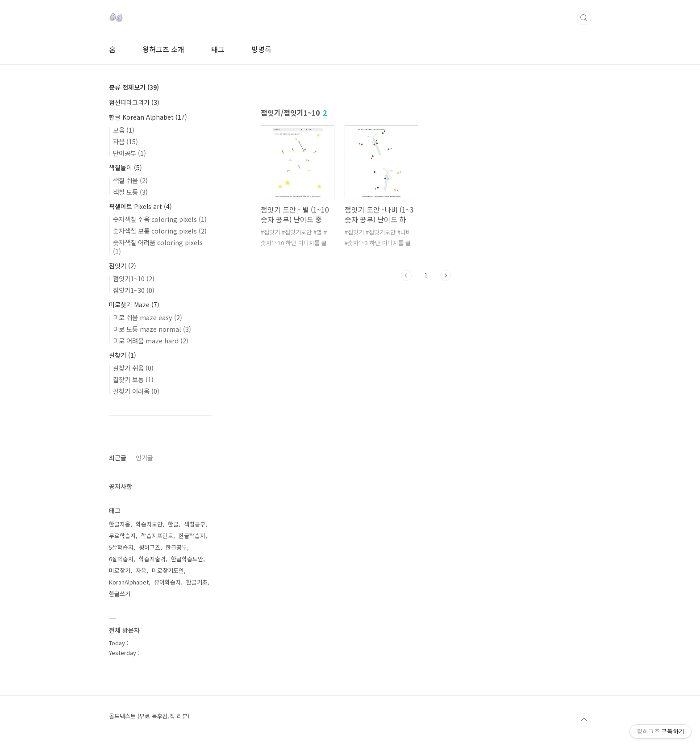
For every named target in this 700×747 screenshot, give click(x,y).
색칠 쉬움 (130, 180)
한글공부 (176, 547)
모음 (124, 130)
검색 (584, 18)
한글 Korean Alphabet (148, 117)
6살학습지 (121, 559)
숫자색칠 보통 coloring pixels (160, 231)
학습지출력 (152, 559)
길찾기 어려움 (136, 391)
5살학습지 (121, 547)
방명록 (261, 49)
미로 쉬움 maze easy (148, 317)
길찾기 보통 (133, 379)
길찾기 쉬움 (133, 368)
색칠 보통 (130, 192)
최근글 (118, 458)
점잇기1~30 (134, 290)
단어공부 (129, 153)
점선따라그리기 (134, 102)
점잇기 (123, 266)
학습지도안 (149, 524)
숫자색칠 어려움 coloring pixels (158, 247)
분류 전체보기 (134, 87)
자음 (125, 141)
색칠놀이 (125, 167)
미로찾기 (120, 570)
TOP (584, 720)
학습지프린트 (157, 536)
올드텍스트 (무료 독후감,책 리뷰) (149, 716)
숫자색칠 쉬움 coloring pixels (160, 219)
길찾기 (123, 355)
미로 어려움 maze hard (151, 340)
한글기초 (197, 582)
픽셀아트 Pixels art (140, 206)
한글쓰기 (120, 594)
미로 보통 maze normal (152, 329)
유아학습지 (167, 582)
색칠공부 (195, 524)
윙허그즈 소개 (163, 49)
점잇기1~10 (134, 278)
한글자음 (120, 524)
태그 (218, 49)
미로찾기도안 (168, 570)
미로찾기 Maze (134, 305)
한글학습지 (192, 536)
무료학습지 (122, 536)
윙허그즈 (150, 547)
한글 (173, 524)
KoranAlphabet (129, 582)
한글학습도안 (187, 559)
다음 (446, 275)
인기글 (144, 458)
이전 (406, 275)
